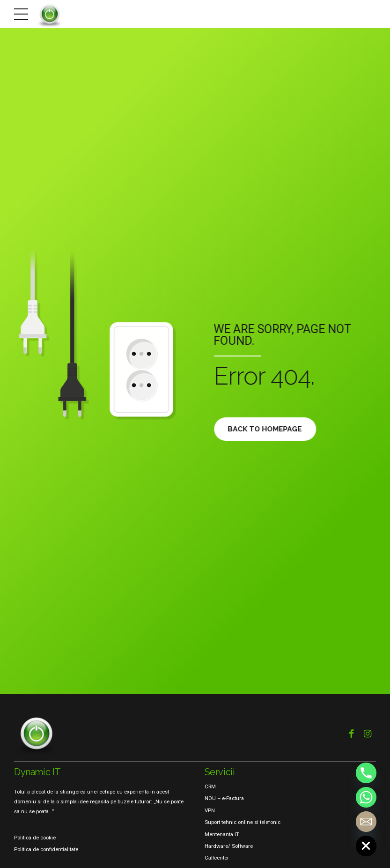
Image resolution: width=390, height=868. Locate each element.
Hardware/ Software (229, 846)
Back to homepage (267, 429)
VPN (210, 810)
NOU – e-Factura (224, 798)
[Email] (366, 822)
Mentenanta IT (222, 834)
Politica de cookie (35, 838)
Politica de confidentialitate (46, 849)
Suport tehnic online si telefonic (243, 822)
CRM (210, 786)
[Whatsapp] (366, 797)
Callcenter (217, 858)
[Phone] (366, 773)
